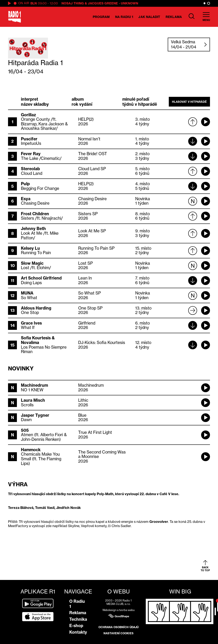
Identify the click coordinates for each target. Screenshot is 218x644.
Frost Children (35, 214)
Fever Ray (31, 154)
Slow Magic (32, 263)
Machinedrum (34, 385)
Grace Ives (31, 323)
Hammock (31, 450)
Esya (26, 199)
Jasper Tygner (35, 415)
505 (25, 430)
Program (101, 17)
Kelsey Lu (30, 248)
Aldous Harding (36, 308)
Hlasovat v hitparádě (189, 102)
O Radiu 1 (77, 604)
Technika (78, 619)
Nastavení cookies (119, 633)
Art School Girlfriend (41, 278)
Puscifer (29, 139)
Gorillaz (28, 115)
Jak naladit (149, 17)
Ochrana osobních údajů (119, 627)
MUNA (27, 293)
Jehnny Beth (33, 229)
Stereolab (30, 169)
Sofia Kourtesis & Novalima (38, 340)
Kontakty (78, 632)
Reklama (174, 17)
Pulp (25, 184)
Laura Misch (33, 400)
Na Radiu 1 (124, 17)
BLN (34, 3)
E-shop (76, 626)
